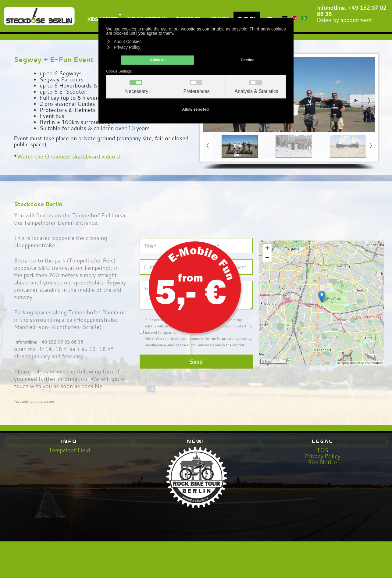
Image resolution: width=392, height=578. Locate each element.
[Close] (243, 241)
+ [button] (267, 249)
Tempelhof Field (69, 450)
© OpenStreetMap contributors (360, 363)
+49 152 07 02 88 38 (351, 11)
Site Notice (323, 462)
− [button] (267, 258)
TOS (323, 450)
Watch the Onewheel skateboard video (69, 156)
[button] (356, 101)
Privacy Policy (323, 456)
